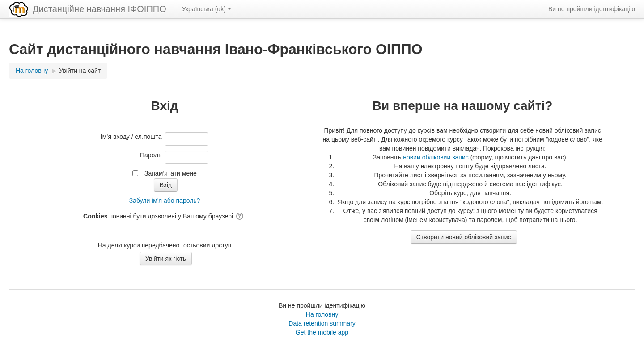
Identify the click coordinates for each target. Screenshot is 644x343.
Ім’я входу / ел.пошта (131, 137)
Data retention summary (322, 323)
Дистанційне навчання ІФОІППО (100, 9)
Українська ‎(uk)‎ (207, 9)
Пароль (151, 155)
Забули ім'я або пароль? (165, 201)
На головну (322, 314)
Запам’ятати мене (171, 173)
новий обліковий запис (436, 157)
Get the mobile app (322, 332)
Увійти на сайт (80, 71)
